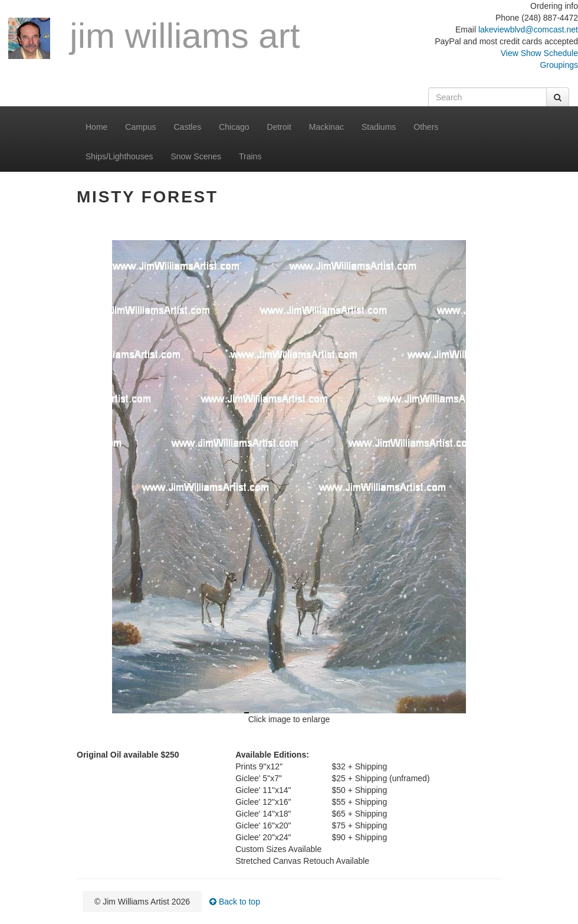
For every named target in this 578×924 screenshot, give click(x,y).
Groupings (559, 65)
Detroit (279, 127)
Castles (188, 127)
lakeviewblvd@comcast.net (528, 30)
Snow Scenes (196, 156)
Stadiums (379, 127)
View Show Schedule (539, 53)
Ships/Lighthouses (119, 156)
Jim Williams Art (154, 38)
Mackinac (326, 127)
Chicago (234, 127)
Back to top (235, 902)
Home (96, 127)
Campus (140, 127)
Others (426, 127)
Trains (250, 156)
